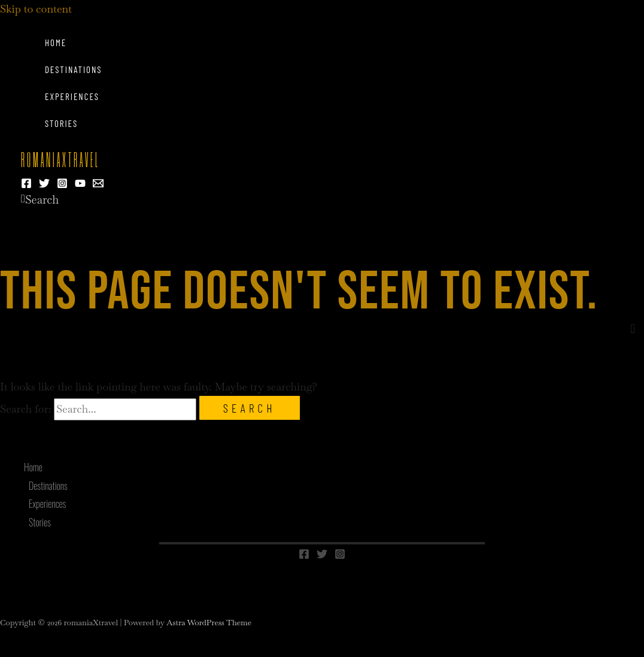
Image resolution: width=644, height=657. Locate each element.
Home (56, 43)
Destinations (74, 69)
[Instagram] (62, 185)
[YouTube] (80, 185)
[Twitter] (44, 185)
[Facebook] (26, 185)
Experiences (72, 96)
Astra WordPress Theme (209, 623)
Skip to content (36, 9)
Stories (61, 123)
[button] (40, 200)
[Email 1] (98, 185)
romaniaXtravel (60, 161)
